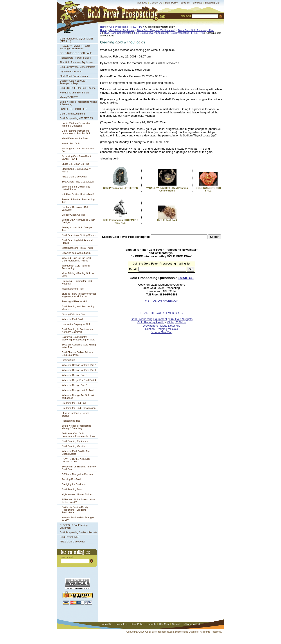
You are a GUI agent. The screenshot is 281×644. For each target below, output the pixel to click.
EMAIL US (186, 278)
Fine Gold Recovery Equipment (77, 62)
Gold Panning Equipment (75, 441)
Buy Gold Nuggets (181, 319)
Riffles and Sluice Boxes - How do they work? (78, 501)
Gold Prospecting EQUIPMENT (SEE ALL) (77, 40)
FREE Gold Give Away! (74, 177)
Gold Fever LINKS (69, 537)
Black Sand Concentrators (74, 76)
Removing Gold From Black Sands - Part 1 (77, 157)
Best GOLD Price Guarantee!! (78, 182)
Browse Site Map (162, 332)
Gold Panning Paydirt (151, 322)
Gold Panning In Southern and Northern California (78, 331)
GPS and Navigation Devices (77, 474)
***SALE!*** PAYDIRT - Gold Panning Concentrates (75, 47)
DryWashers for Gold (71, 72)
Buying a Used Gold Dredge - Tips (77, 229)
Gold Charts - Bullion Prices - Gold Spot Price (77, 354)
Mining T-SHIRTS (69, 97)
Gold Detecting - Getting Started (79, 235)
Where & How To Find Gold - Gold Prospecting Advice (77, 259)
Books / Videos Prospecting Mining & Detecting (78, 103)
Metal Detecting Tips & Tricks (77, 248)
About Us (142, 3)
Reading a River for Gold (75, 301)
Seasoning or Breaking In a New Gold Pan (79, 468)
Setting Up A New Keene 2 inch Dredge (78, 221)
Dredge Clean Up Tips (74, 215)
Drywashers (150, 326)
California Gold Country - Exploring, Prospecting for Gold (78, 338)
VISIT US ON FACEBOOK (162, 301)
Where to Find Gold (72, 319)
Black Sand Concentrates (118, 33)
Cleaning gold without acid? (77, 253)
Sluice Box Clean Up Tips (75, 164)
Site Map (197, 3)
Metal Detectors (170, 326)
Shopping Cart (213, 3)
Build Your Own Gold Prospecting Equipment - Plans (78, 435)
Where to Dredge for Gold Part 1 (79, 365)
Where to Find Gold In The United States (76, 188)
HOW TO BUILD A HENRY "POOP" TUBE (76, 460)
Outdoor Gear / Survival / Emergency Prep (73, 82)
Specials (185, 3)
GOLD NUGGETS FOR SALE (76, 53)
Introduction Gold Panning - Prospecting (76, 267)
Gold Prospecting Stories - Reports (78, 532)
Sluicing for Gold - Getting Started (76, 414)
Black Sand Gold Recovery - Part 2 (77, 170)
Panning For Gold (71, 479)
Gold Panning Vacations (75, 446)
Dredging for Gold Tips (74, 403)
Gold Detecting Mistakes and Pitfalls (77, 241)
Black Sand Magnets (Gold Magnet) (156, 30)
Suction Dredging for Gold (162, 329)
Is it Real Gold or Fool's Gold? (78, 194)
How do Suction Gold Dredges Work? (78, 519)
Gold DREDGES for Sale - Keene (78, 88)
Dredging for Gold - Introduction (79, 408)
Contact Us (156, 3)
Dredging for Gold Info (74, 484)
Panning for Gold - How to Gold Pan (78, 150)
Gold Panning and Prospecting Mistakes (78, 308)
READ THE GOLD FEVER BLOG (162, 313)
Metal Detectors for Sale (75, 138)
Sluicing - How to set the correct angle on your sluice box (79, 295)
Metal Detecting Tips (73, 289)
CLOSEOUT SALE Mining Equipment (74, 526)
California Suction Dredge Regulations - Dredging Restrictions (75, 510)
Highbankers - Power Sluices (75, 58)
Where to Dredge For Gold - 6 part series (78, 397)
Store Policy (171, 3)
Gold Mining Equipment (72, 114)
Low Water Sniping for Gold (76, 324)
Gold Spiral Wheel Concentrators (77, 67)
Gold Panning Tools (72, 489)
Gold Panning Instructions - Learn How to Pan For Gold (76, 132)
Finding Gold (68, 360)
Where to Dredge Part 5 (74, 385)
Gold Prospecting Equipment (149, 319)
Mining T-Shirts (176, 322)
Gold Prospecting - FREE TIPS (76, 118)
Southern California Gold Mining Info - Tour (79, 346)
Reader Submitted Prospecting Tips (78, 201)
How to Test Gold (71, 143)
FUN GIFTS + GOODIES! (73, 109)
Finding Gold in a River (74, 314)
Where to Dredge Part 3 (74, 375)
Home (103, 27)
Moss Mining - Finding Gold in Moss (78, 275)
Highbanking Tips (71, 421)
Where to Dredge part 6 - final (78, 390)
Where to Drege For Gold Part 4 (79, 380)
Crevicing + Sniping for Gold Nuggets (77, 282)
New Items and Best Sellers (75, 93)
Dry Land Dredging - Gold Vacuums (75, 208)
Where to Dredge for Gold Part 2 (79, 370)
